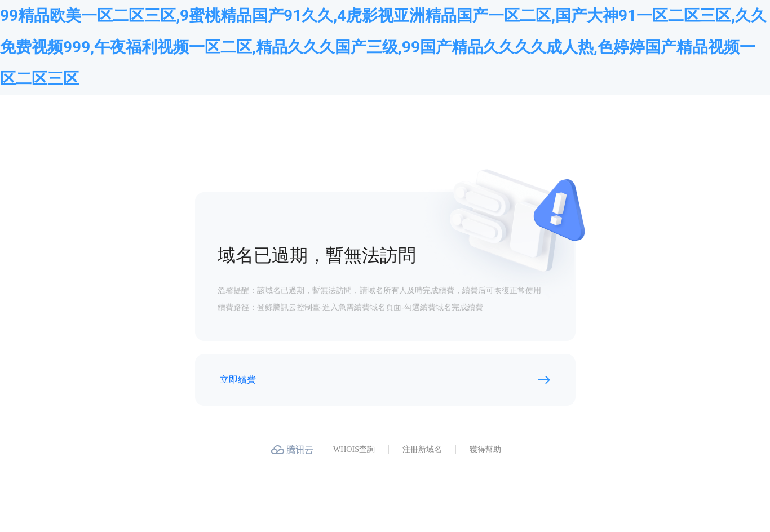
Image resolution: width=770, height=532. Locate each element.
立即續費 (238, 380)
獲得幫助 (485, 449)
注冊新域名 (422, 449)
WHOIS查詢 (354, 449)
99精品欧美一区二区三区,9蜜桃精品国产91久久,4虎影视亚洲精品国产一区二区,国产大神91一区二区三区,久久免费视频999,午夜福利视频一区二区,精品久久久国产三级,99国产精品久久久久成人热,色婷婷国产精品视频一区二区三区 (383, 47)
